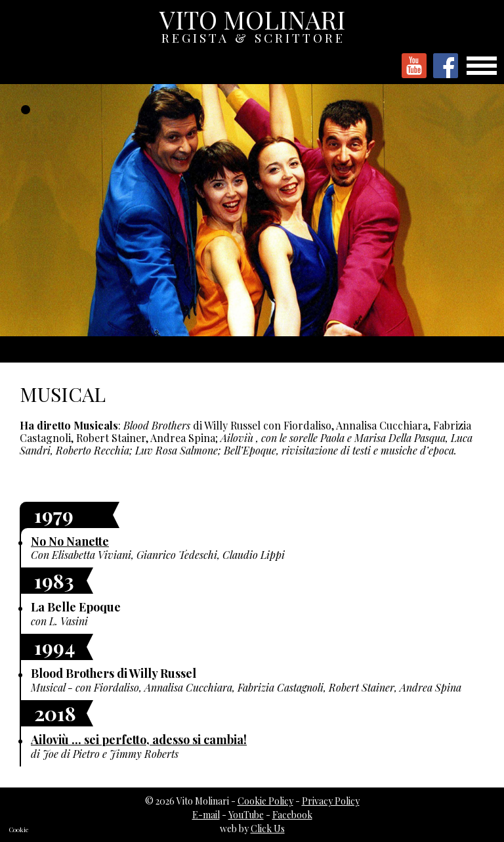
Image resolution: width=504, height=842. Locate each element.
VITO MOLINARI (253, 23)
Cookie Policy (265, 801)
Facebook (292, 815)
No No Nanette (70, 541)
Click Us (268, 829)
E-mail (206, 815)
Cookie (19, 830)
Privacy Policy (331, 801)
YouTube (246, 815)
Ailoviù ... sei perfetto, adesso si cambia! (139, 740)
